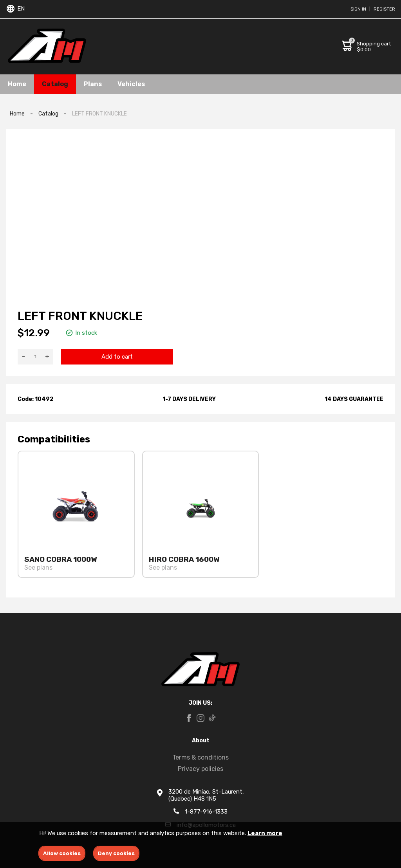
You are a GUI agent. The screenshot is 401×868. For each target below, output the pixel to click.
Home (17, 84)
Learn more (265, 833)
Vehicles (131, 84)
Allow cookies (62, 853)
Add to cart (117, 357)
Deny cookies (116, 853)
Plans (93, 84)
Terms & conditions (200, 757)
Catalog (55, 84)
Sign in (358, 9)
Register (384, 9)
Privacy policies (200, 769)
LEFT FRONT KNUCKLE (99, 114)
